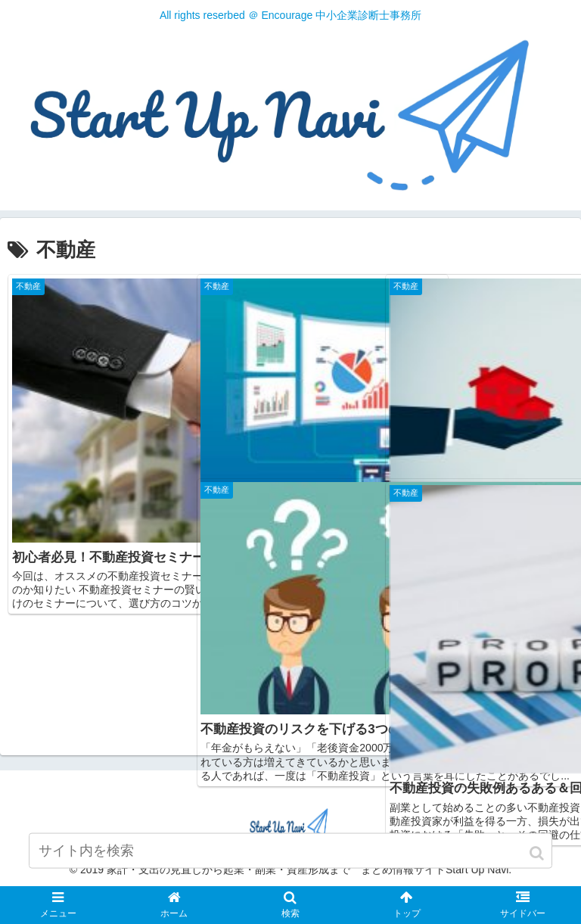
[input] (290, 859)
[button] (538, 862)
